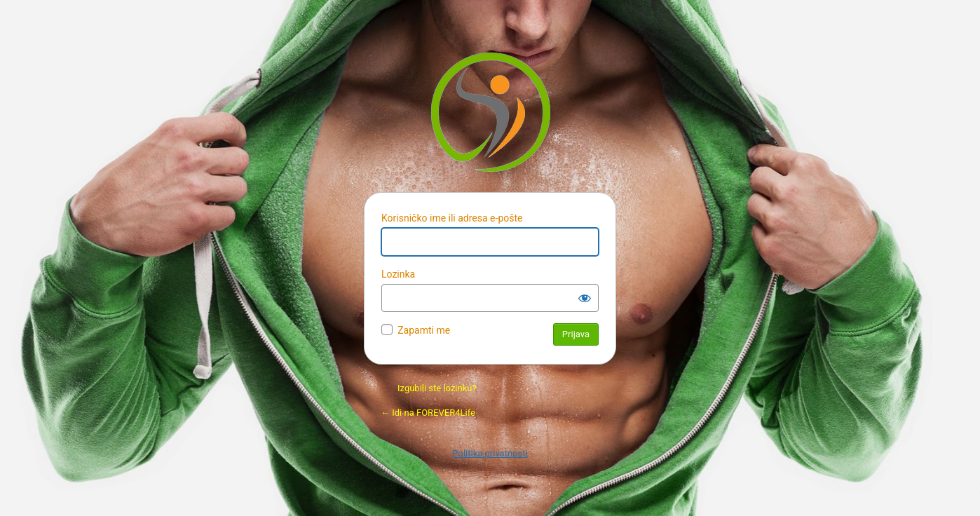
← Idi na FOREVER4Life (428, 413)
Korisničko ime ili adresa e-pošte (452, 218)
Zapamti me (424, 330)
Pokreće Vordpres (490, 112)
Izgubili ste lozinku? (437, 388)
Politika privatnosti (490, 453)
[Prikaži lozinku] (585, 298)
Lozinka (398, 274)
